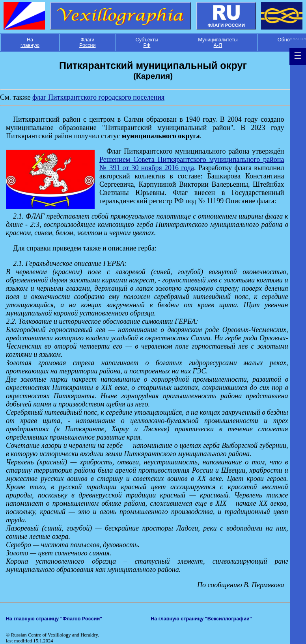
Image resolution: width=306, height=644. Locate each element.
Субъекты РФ (147, 43)
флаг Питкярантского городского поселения (98, 97)
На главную (30, 43)
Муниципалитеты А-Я (218, 43)
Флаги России (88, 43)
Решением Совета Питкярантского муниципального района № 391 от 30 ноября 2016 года (192, 164)
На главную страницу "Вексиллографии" (201, 619)
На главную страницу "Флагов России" (54, 619)
